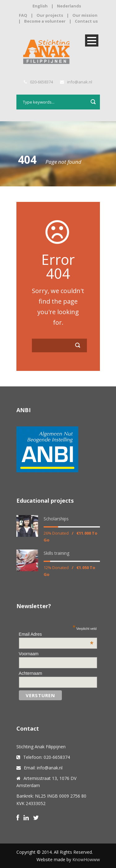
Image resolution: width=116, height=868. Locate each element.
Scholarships (56, 519)
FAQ (23, 15)
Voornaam (29, 654)
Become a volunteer (45, 21)
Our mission (85, 15)
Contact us (86, 21)
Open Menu (92, 40)
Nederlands (69, 6)
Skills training (56, 553)
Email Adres (56, 634)
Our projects (50, 15)
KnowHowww (86, 859)
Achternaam (30, 673)
